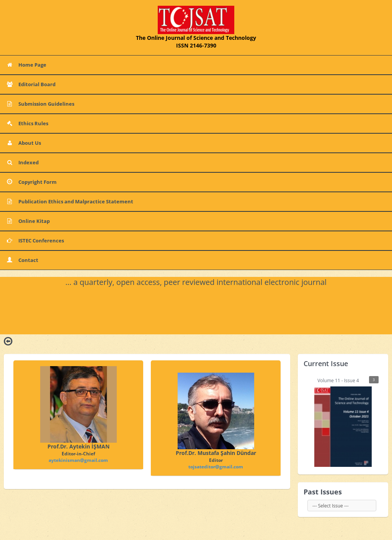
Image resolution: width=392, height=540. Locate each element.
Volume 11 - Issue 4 (346, 421)
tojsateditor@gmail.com (216, 467)
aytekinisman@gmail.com (78, 460)
